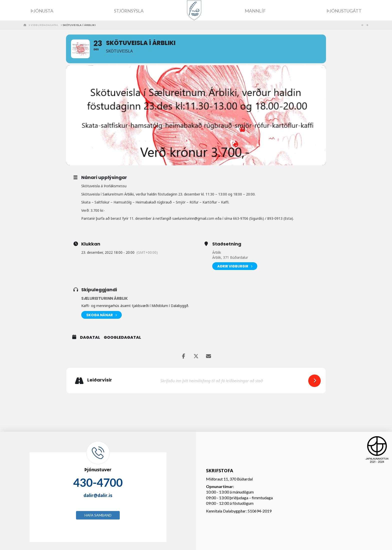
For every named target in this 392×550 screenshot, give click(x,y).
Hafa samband (98, 515)
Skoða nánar (101, 315)
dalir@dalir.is (98, 495)
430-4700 (98, 482)
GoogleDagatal (122, 337)
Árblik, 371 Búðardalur (230, 257)
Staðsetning (227, 244)
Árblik (217, 252)
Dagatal (90, 337)
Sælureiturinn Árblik (104, 298)
